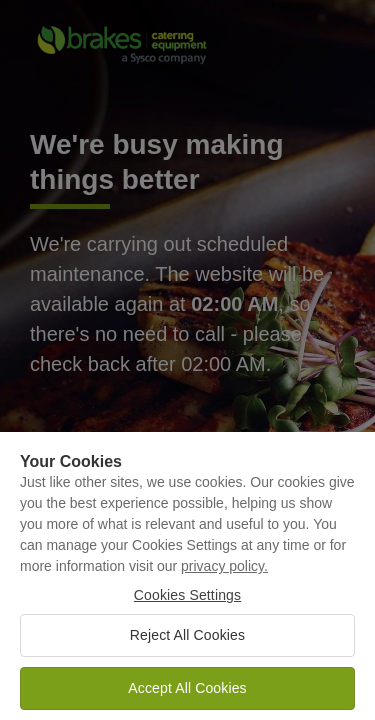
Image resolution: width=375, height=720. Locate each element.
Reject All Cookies (187, 641)
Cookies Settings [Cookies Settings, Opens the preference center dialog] (187, 602)
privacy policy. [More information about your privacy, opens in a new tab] (224, 573)
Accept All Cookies (187, 694)
